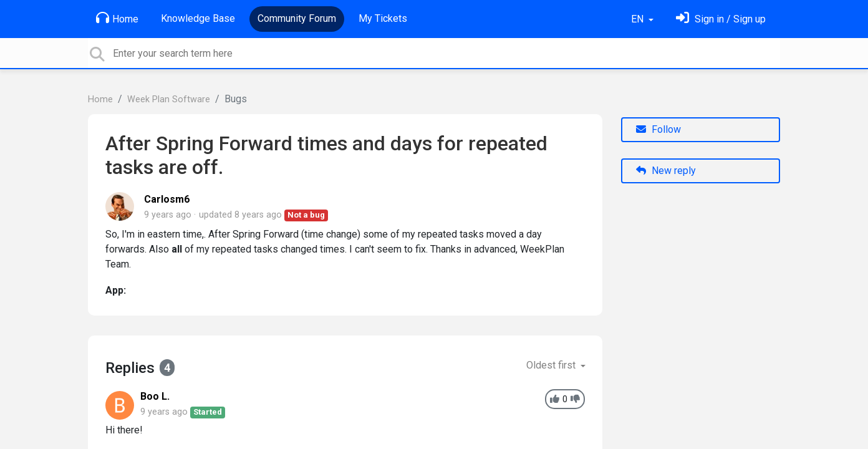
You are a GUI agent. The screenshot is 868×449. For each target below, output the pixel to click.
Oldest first (552, 365)
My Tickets (383, 18)
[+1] (555, 399)
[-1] (575, 399)
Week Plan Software (169, 99)
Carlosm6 (167, 199)
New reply (666, 171)
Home (117, 18)
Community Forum (297, 18)
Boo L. (155, 396)
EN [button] (639, 19)
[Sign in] (721, 19)
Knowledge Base (198, 18)
